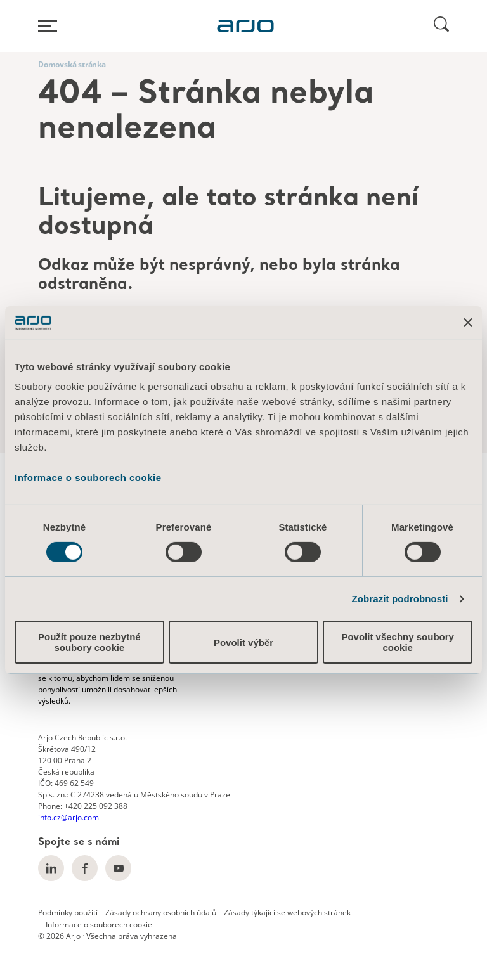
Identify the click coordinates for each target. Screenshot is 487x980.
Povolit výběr (243, 642)
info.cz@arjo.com (68, 817)
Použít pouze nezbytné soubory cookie (89, 642)
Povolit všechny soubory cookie (398, 642)
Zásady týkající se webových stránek (287, 912)
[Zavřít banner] (468, 323)
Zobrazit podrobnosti (400, 599)
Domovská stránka (72, 64)
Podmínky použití (68, 912)
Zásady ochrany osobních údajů (161, 912)
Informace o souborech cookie (88, 478)
